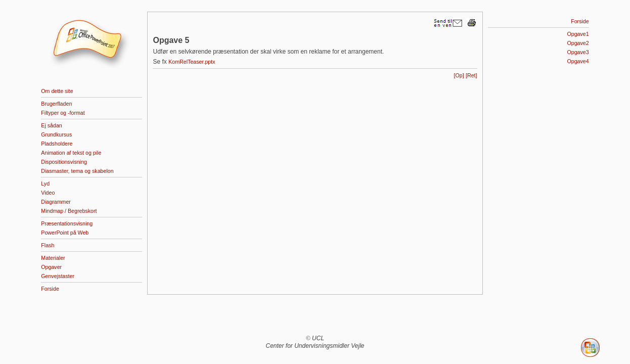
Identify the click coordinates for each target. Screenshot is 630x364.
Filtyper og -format (63, 113)
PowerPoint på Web (65, 233)
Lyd (45, 184)
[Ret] (471, 75)
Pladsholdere (57, 144)
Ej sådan (51, 125)
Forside (50, 289)
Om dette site (57, 91)
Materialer (53, 258)
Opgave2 (578, 43)
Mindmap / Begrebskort (69, 211)
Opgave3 (578, 52)
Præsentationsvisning (67, 223)
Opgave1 (578, 34)
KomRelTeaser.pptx (192, 62)
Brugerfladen (56, 104)
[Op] (459, 75)
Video (48, 193)
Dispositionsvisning (64, 162)
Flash (48, 245)
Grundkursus (56, 134)
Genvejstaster (58, 276)
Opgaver (51, 267)
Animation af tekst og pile (71, 153)
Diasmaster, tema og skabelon (77, 171)
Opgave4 (578, 61)
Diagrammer (56, 202)
